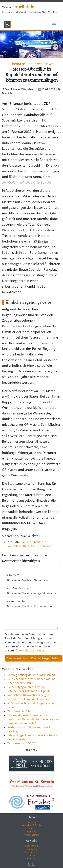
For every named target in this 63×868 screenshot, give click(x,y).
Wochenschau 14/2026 (22, 711)
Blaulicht (32, 832)
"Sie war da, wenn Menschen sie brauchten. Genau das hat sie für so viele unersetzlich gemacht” (33, 719)
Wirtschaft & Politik (32, 825)
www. (18, 7)
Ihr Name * (12, 575)
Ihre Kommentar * (16, 601)
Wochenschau (32, 835)
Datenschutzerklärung (30, 650)
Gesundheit (32, 858)
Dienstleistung (32, 852)
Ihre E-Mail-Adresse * (18, 588)
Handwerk (32, 849)
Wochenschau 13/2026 (22, 743)
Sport (32, 828)
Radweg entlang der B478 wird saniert (31, 675)
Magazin (32, 822)
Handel (32, 855)
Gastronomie (32, 846)
